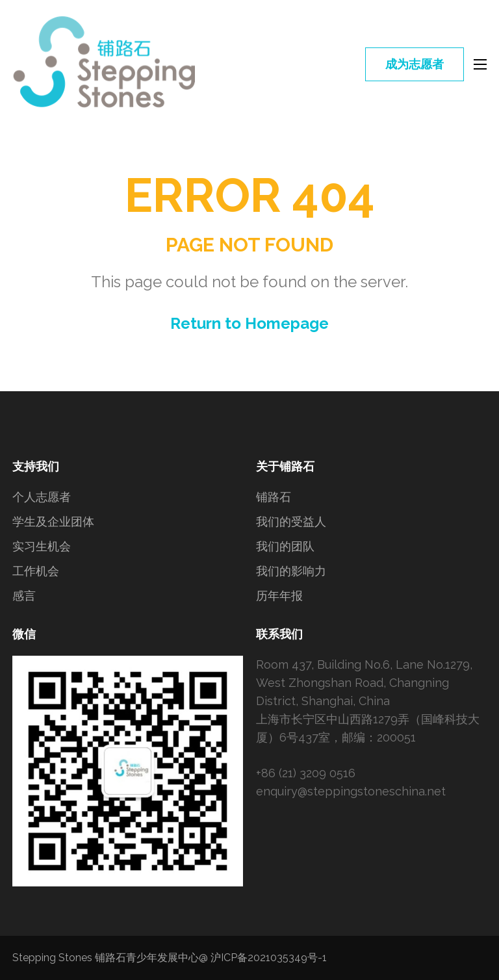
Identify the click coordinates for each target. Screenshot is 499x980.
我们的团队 (285, 546)
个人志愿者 (42, 497)
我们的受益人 (291, 522)
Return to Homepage (249, 323)
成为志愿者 (415, 64)
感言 (24, 596)
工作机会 (36, 571)
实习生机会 (42, 546)
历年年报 (279, 596)
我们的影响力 (291, 571)
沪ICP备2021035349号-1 (269, 958)
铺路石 (274, 497)
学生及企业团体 (53, 522)
